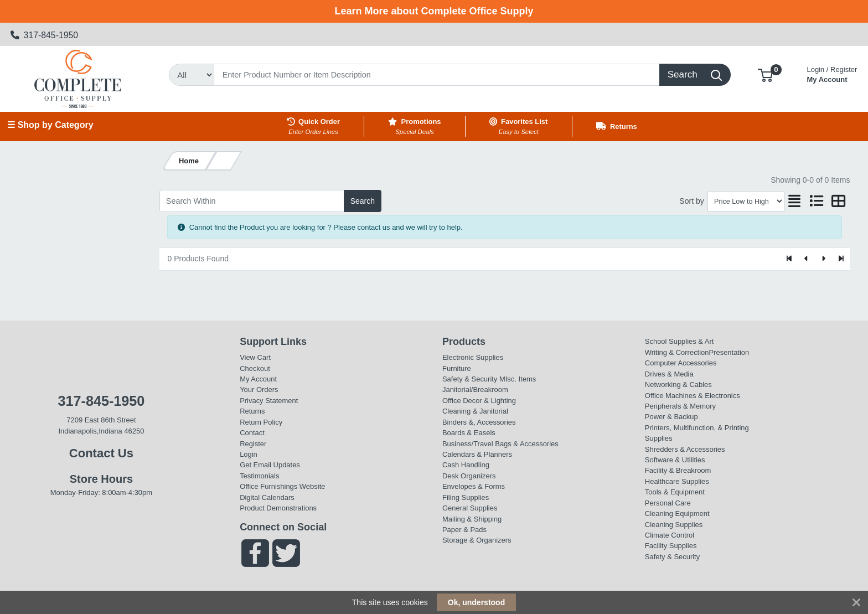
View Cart (255, 357)
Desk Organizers (469, 476)
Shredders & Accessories (685, 449)
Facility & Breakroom (678, 470)
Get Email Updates (270, 465)
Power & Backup (671, 417)
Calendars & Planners (477, 454)
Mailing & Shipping (472, 519)
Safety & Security (470, 379)
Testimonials (259, 476)
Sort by (691, 201)
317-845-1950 (45, 35)
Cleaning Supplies (674, 525)
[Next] (823, 259)
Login (249, 454)
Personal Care (668, 503)
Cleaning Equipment (677, 514)
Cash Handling (466, 465)
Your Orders (259, 389)
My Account (832, 73)
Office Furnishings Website (282, 486)
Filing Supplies (466, 497)
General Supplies (470, 508)
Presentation (729, 352)
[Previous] (807, 259)
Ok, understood (476, 602)
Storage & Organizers (477, 540)
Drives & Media (669, 374)
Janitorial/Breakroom (475, 389)
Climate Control (670, 535)
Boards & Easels (469, 433)
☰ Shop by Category (50, 125)
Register (253, 444)
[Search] (437, 75)
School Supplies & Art (680, 341)
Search (363, 201)
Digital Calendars (267, 497)
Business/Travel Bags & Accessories (500, 444)
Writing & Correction (677, 352)
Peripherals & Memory (680, 406)
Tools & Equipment (675, 492)
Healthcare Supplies (677, 481)
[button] (765, 74)
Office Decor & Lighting (479, 401)
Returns (252, 411)
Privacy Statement (269, 401)
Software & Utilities (675, 460)
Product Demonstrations (278, 508)
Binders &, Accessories (479, 422)
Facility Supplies (671, 546)
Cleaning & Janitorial (475, 411)
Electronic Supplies (473, 357)
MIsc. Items (518, 379)
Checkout (255, 368)
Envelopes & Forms (474, 486)
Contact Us (101, 453)
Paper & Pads (464, 530)
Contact (252, 433)
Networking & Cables (678, 385)
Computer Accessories (681, 363)
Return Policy (261, 422)
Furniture (457, 368)
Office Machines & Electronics (693, 396)
